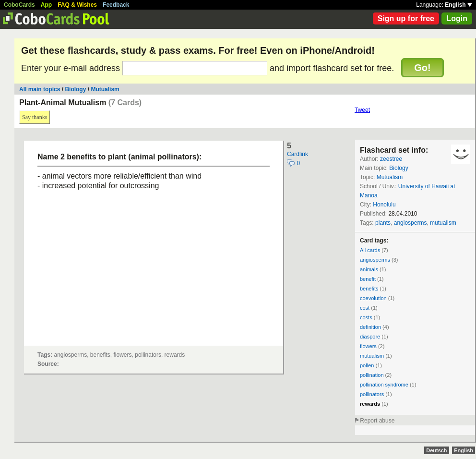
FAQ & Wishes (77, 5)
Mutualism (105, 89)
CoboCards (19, 5)
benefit (368, 279)
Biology (75, 89)
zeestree (391, 159)
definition (370, 327)
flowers (368, 346)
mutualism (443, 223)
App (46, 5)
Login (457, 18)
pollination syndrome (384, 385)
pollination (372, 375)
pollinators (372, 394)
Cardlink (297, 154)
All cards (370, 250)
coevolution (373, 298)
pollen (367, 365)
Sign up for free (406, 18)
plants (383, 223)
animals (369, 269)
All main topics (40, 89)
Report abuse (377, 421)
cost (365, 308)
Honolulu (384, 205)
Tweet (362, 110)
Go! (422, 68)
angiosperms (411, 223)
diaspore (370, 337)
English (458, 5)
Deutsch (436, 450)
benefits (369, 289)
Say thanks (35, 117)
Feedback (116, 5)
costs (366, 317)
